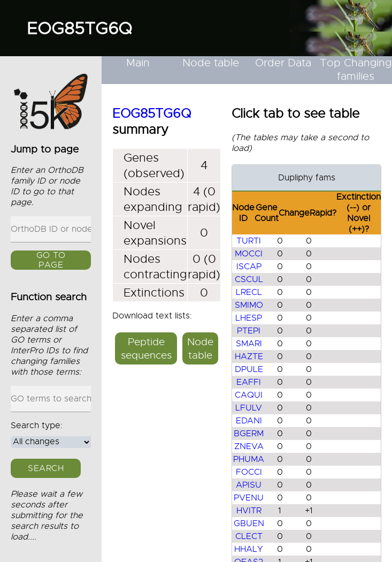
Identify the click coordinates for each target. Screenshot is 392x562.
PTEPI (249, 331)
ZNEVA (249, 446)
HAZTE (249, 356)
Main (138, 63)
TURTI (249, 241)
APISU (249, 485)
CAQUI (249, 395)
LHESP (249, 318)
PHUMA (249, 459)
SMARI (249, 344)
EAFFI (249, 382)
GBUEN (249, 523)
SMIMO (249, 305)
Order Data (283, 63)
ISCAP (249, 267)
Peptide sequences (146, 348)
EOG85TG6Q (79, 28)
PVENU (249, 498)
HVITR (249, 511)
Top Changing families (356, 70)
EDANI (249, 421)
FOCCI (249, 472)
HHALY (249, 549)
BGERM (249, 434)
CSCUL (249, 279)
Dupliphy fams (307, 178)
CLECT (249, 536)
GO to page (51, 260)
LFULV (249, 408)
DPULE (249, 369)
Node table (211, 63)
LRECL (249, 292)
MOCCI (249, 254)
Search (46, 468)
